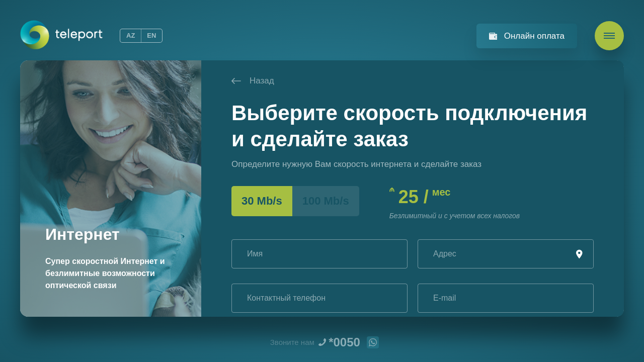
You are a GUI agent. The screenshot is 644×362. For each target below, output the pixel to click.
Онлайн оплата (534, 36)
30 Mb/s (262, 201)
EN (151, 35)
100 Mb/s (326, 201)
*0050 (344, 342)
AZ (131, 35)
